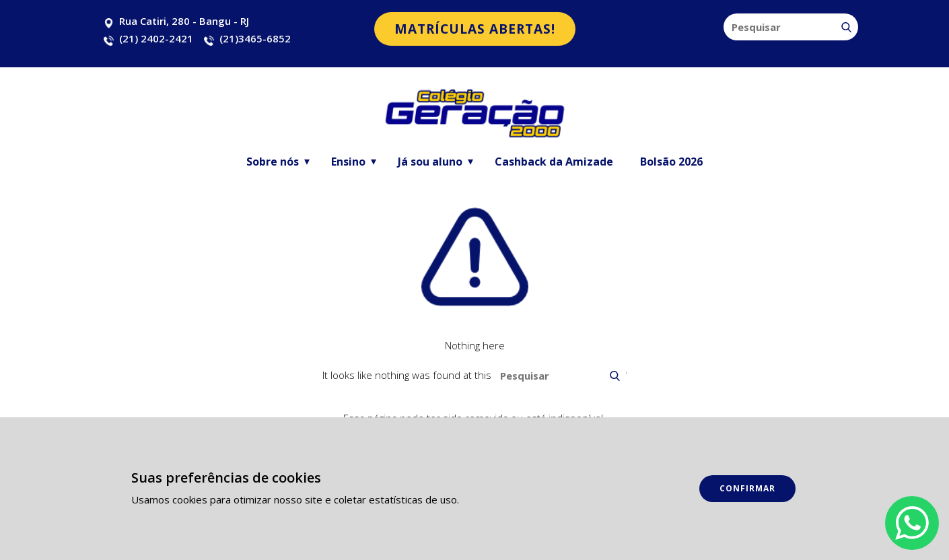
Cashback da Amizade (554, 162)
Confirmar (747, 488)
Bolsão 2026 (671, 162)
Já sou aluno (430, 162)
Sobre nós (273, 162)
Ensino (348, 162)
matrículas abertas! (475, 29)
